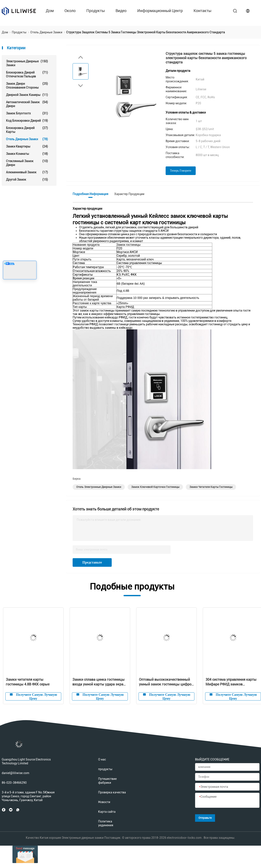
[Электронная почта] (227, 787)
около (70, 11)
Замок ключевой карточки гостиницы (155, 487)
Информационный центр (160, 11)
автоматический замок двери (27, 104)
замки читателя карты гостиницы (211, 487)
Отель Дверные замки (27, 139)
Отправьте (205, 818)
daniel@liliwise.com (15, 773)
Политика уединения (106, 823)
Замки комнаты (27, 154)
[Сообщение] (227, 800)
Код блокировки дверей (27, 121)
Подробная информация (90, 194)
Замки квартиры (27, 146)
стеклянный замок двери (27, 163)
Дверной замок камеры (27, 95)
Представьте (92, 562)
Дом (50, 11)
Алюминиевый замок (27, 172)
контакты (202, 11)
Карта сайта (107, 812)
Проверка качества (112, 792)
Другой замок (27, 180)
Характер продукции (129, 194)
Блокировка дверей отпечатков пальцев (27, 74)
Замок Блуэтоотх (27, 113)
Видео (121, 11)
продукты (96, 11)
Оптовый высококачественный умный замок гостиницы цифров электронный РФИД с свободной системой (166, 682)
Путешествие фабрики (107, 781)
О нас (102, 759)
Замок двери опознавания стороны (27, 85)
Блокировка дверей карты (27, 130)
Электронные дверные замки (27, 63)
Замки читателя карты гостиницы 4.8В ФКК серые (28, 682)
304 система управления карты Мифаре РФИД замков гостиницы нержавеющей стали (231, 682)
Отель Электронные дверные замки (99, 487)
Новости (104, 802)
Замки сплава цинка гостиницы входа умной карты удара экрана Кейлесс (100, 682)
